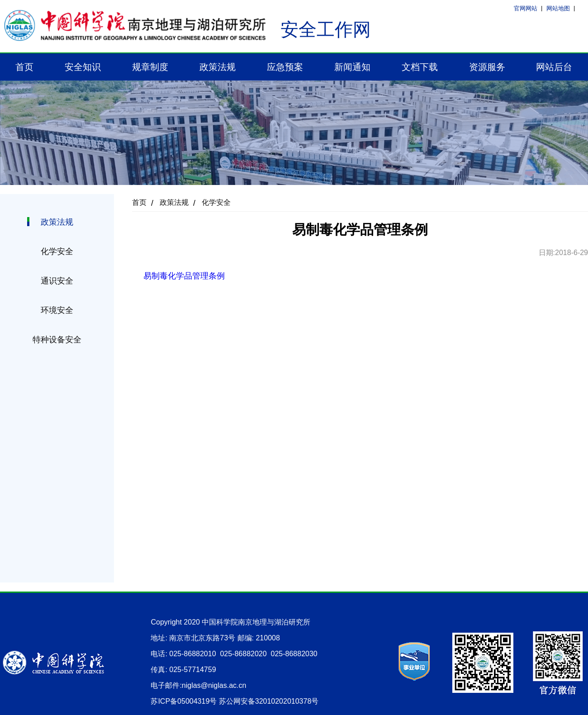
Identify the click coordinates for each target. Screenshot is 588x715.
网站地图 (558, 8)
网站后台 (554, 67)
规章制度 (150, 67)
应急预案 (285, 67)
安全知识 (83, 67)
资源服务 (487, 67)
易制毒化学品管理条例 (184, 276)
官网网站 (526, 8)
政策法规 (218, 67)
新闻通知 (352, 67)
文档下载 (420, 67)
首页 (24, 67)
